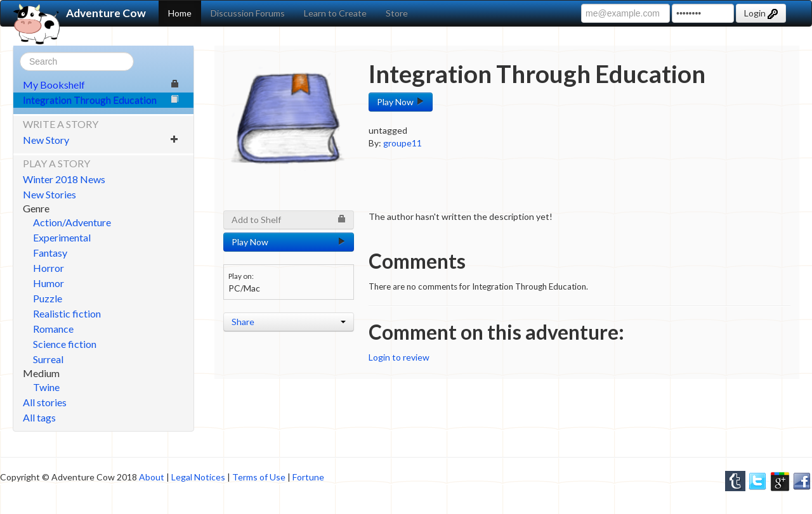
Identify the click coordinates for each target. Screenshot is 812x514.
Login (761, 13)
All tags (39, 417)
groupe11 (403, 143)
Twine (46, 387)
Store (397, 13)
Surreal (48, 359)
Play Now (401, 102)
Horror (49, 268)
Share (289, 322)
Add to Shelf (289, 220)
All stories (45, 402)
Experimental (62, 237)
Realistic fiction (67, 313)
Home (180, 13)
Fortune (308, 477)
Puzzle (48, 298)
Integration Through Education (101, 100)
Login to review (399, 357)
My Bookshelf (101, 85)
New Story (101, 140)
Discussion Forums (248, 13)
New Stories (49, 194)
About (152, 477)
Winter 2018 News (64, 179)
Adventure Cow (80, 13)
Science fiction (65, 344)
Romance (53, 329)
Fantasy (50, 253)
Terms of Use (259, 477)
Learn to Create (335, 13)
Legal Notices (198, 477)
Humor (49, 283)
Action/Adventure (72, 222)
